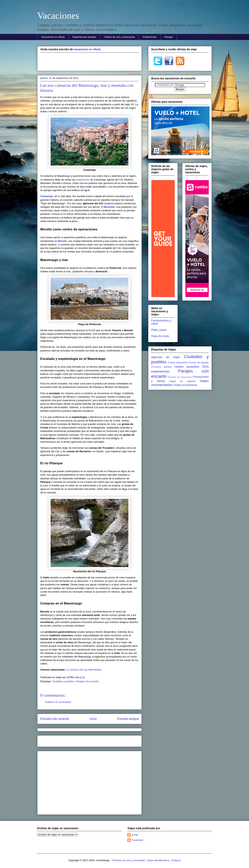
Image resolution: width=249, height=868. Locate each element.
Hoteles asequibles (187, 367)
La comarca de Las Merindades (84, 670)
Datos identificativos (158, 860)
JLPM (135, 835)
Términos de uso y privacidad (128, 860)
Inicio (93, 719)
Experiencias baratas (84, 37)
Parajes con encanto (87, 681)
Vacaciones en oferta (53, 37)
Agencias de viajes (166, 357)
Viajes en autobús (182, 381)
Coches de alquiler (199, 363)
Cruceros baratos (161, 367)
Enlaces (176, 860)
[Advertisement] (89, 61)
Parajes (169, 37)
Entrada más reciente (55, 719)
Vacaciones (58, 15)
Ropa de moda (160, 336)
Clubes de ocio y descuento (119, 37)
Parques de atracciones (180, 377)
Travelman (137, 840)
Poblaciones (150, 37)
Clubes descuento (178, 363)
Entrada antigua (128, 719)
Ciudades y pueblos (63, 681)
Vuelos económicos (185, 385)
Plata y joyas (159, 330)
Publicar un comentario (58, 702)
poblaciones (83, 180)
